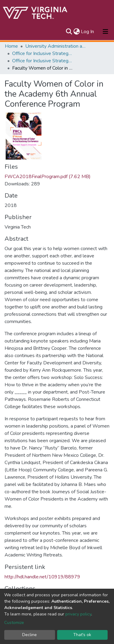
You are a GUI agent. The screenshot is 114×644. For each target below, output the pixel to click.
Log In (88, 32)
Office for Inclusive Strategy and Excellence (43, 53)
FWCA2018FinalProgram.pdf (48, 177)
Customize (14, 623)
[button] (76, 32)
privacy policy (78, 614)
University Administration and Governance (56, 46)
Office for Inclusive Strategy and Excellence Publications (43, 61)
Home (11, 46)
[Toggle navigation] (105, 32)
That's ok (82, 635)
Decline (29, 635)
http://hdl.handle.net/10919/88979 (42, 577)
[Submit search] (69, 32)
